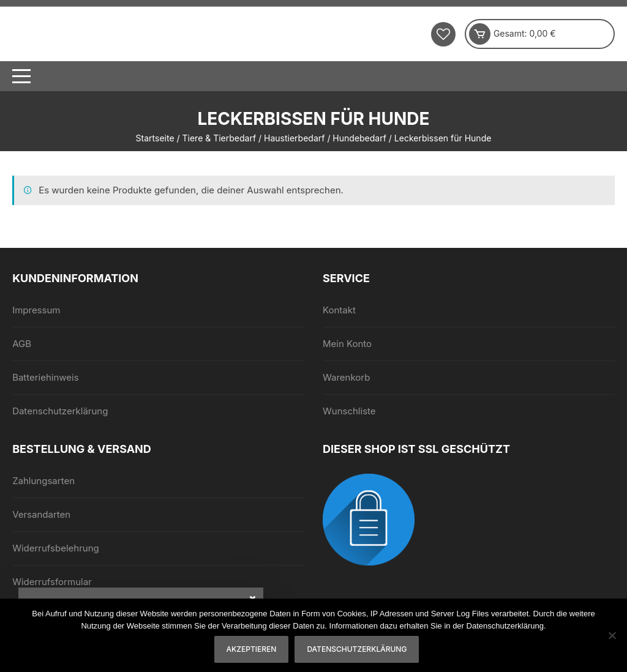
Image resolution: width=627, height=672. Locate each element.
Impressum (36, 310)
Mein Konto (347, 344)
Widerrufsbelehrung (56, 548)
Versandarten (41, 514)
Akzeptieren (252, 649)
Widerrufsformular (52, 582)
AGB (22, 344)
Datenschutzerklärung (60, 411)
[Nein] (612, 635)
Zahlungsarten (43, 481)
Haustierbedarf (294, 138)
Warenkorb (346, 377)
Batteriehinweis (46, 377)
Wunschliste (349, 411)
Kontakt (339, 310)
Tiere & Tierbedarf (220, 138)
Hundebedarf (359, 138)
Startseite (155, 138)
